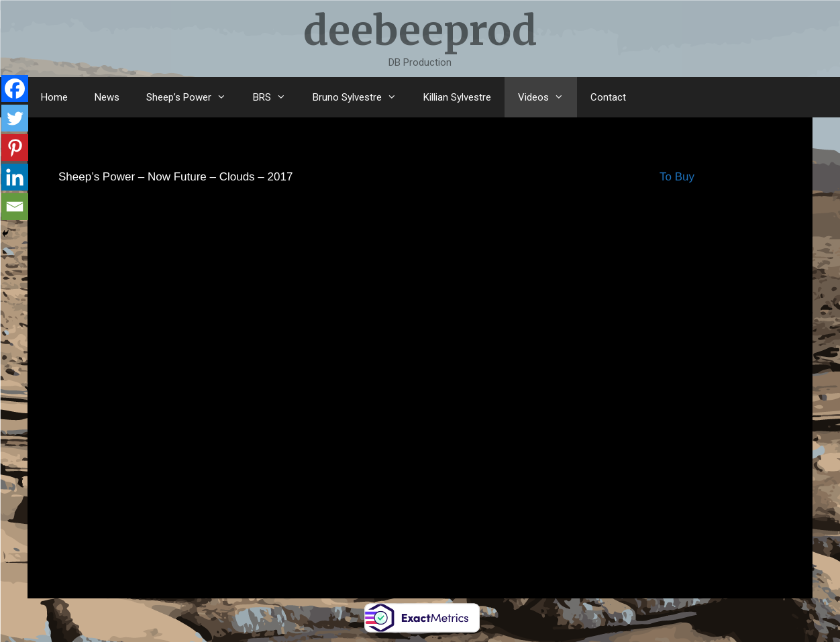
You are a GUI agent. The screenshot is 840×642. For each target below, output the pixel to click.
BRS (276, 97)
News (107, 97)
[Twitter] (15, 118)
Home (54, 97)
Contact (608, 97)
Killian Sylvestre (457, 97)
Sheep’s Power (193, 97)
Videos (547, 97)
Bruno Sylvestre (361, 97)
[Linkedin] (15, 177)
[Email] (15, 207)
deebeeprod (420, 31)
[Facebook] (15, 89)
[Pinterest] (15, 148)
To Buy (677, 177)
